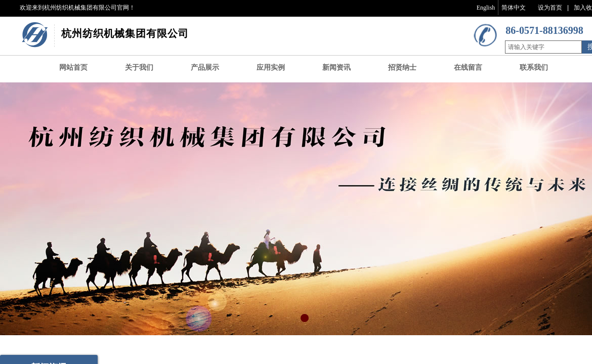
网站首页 (73, 67)
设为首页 (550, 8)
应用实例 (271, 67)
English (486, 8)
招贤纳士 (402, 67)
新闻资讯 (336, 67)
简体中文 (514, 8)
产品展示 (205, 67)
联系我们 (534, 67)
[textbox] (543, 47)
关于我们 (139, 67)
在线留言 (468, 67)
